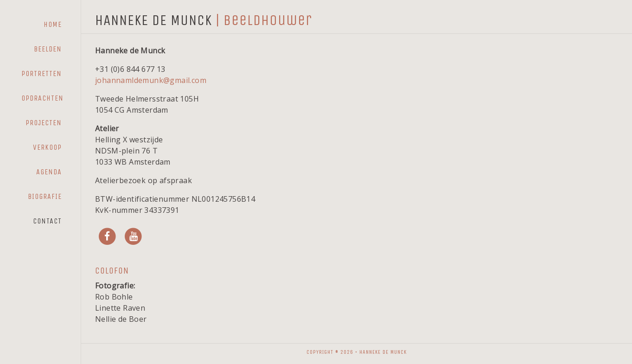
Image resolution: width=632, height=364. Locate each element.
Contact (47, 221)
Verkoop (47, 147)
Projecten (44, 123)
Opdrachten (42, 98)
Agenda (49, 172)
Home (53, 24)
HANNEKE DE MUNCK (153, 20)
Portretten (41, 73)
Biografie (45, 196)
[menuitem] (41, 25)
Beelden (48, 49)
